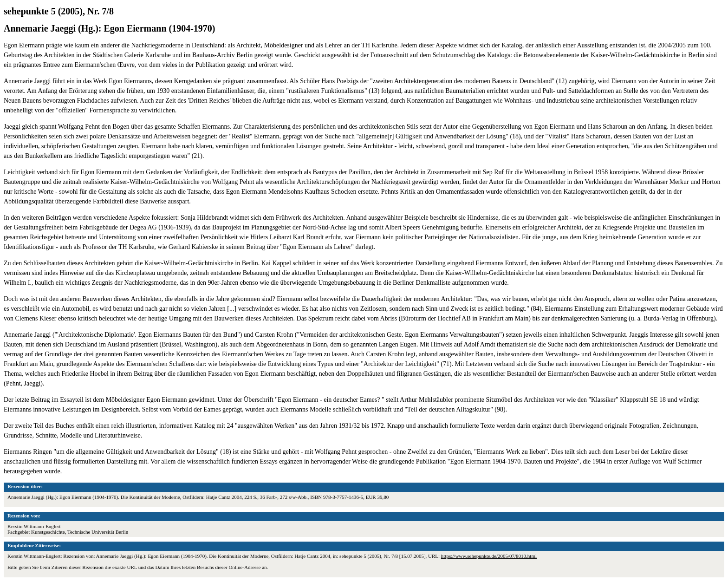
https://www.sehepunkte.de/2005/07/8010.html (489, 556)
